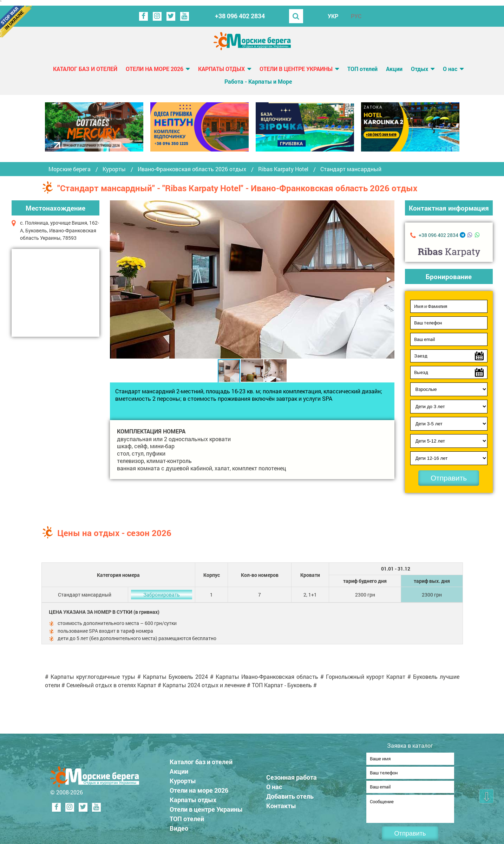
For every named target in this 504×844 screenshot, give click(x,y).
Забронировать (162, 595)
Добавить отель (290, 794)
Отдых (420, 69)
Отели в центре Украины (296, 69)
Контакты (281, 804)
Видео (179, 826)
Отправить (449, 478)
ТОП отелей (362, 69)
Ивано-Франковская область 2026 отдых (192, 169)
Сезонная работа (292, 775)
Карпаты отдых (221, 69)
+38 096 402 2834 (240, 16)
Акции (394, 69)
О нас (450, 69)
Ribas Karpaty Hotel (283, 169)
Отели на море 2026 (155, 69)
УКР (333, 16)
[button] (388, 279)
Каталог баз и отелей (85, 69)
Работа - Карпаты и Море (258, 81)
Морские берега (70, 169)
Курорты (114, 169)
